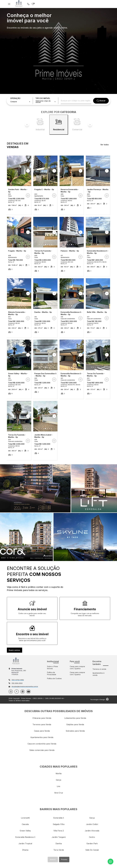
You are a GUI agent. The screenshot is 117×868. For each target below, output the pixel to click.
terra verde (59, 850)
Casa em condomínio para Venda (42, 744)
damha (59, 843)
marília (59, 773)
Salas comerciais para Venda (42, 750)
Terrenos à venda (99, 669)
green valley (25, 831)
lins (58, 786)
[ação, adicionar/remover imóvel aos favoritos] (28, 195)
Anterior (53, 859)
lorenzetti (25, 818)
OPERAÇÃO (15, 98)
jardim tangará (59, 837)
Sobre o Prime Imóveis (53, 667)
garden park (92, 843)
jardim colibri (92, 824)
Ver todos (104, 145)
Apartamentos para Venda (42, 737)
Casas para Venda (42, 731)
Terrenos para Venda (42, 724)
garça (58, 780)
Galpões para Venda (75, 724)
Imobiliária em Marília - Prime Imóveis (16, 661)
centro (92, 837)
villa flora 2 (59, 831)
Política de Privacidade (52, 673)
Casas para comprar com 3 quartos (77, 673)
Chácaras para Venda (42, 718)
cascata (25, 824)
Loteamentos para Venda (75, 718)
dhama (25, 850)
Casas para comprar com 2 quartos (77, 667)
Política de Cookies (54, 678)
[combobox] (20, 102)
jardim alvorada (92, 831)
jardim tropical (25, 843)
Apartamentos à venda (98, 674)
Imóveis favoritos (33, 4)
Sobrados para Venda (75, 731)
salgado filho (59, 824)
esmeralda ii (59, 818)
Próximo (64, 859)
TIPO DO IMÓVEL (43, 98)
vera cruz (59, 793)
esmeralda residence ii (25, 837)
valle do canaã (92, 850)
